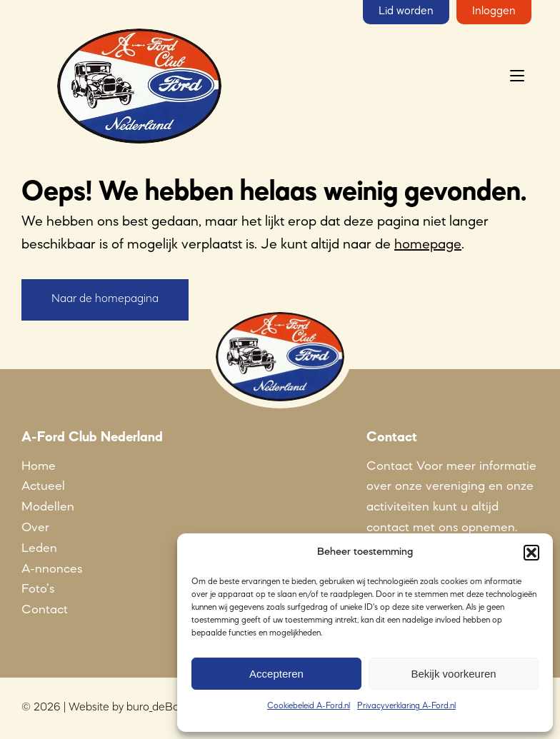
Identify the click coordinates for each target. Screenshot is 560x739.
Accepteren (276, 674)
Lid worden (406, 11)
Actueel (43, 486)
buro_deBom (158, 708)
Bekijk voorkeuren (453, 674)
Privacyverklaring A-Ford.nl (406, 706)
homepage (428, 245)
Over (35, 528)
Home (39, 466)
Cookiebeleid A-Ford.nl (309, 706)
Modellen (48, 507)
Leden (39, 548)
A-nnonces (52, 569)
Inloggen (494, 11)
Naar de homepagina (105, 299)
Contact (45, 610)
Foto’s (38, 589)
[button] (531, 553)
